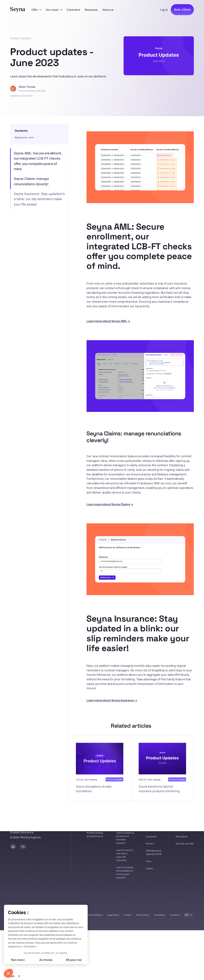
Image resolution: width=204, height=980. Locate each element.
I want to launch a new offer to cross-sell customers (125, 859)
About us (108, 10)
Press (149, 865)
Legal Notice (113, 919)
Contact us (175, 919)
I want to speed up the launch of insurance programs (125, 841)
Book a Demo (182, 9)
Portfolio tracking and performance (95, 838)
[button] (36, 10)
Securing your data (185, 847)
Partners (150, 847)
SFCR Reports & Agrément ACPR (154, 856)
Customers (73, 10)
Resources (91, 10)
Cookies (127, 919)
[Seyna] (18, 10)
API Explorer (181, 840)
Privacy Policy (143, 919)
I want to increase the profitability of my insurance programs (125, 876)
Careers (150, 872)
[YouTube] (23, 850)
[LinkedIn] (13, 850)
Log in (164, 10)
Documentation (183, 833)
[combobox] (13, 976)
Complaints (159, 919)
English (10, 976)
